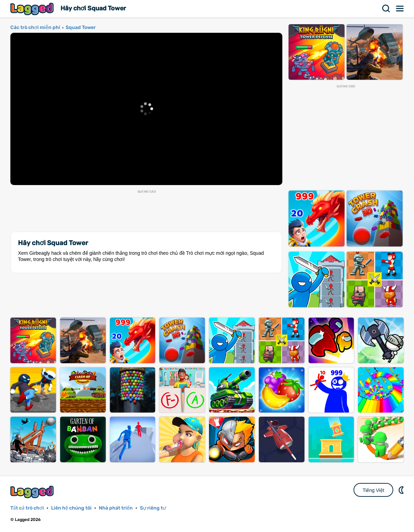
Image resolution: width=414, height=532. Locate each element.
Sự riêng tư (153, 508)
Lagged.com (33, 492)
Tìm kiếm (386, 9)
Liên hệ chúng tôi (71, 508)
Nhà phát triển (116, 508)
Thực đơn (400, 9)
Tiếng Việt (373, 490)
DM (402, 490)
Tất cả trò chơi (27, 508)
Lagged (33, 9)
